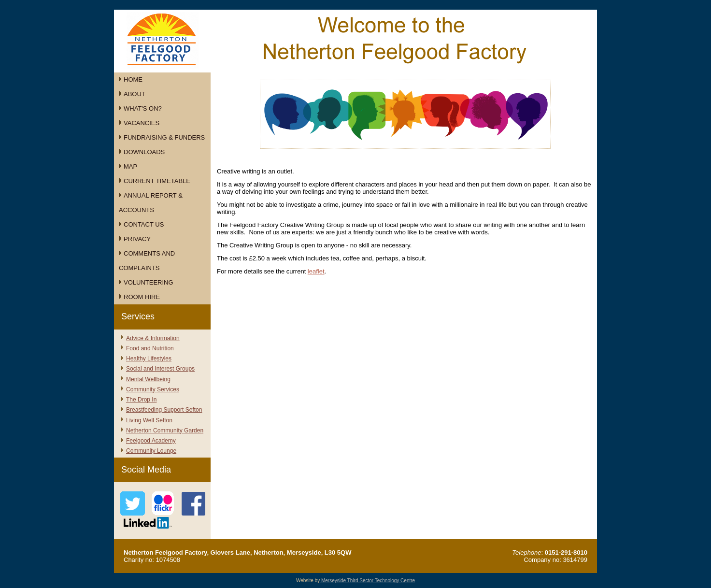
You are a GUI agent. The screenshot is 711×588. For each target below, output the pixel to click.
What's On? (143, 108)
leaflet (316, 271)
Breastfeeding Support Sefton (164, 410)
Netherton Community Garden (165, 430)
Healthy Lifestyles (149, 359)
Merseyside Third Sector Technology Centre (367, 581)
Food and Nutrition (150, 348)
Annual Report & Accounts (151, 203)
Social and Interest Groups (160, 369)
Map (130, 166)
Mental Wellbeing (148, 379)
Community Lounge (151, 451)
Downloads (144, 152)
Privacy (137, 239)
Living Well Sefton (149, 420)
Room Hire (142, 297)
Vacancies (142, 123)
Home (133, 79)
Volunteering (149, 282)
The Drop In (141, 400)
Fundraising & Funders (164, 137)
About (135, 94)
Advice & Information (153, 338)
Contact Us (144, 224)
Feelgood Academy (151, 441)
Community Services (153, 389)
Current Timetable (157, 181)
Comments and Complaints (147, 261)
